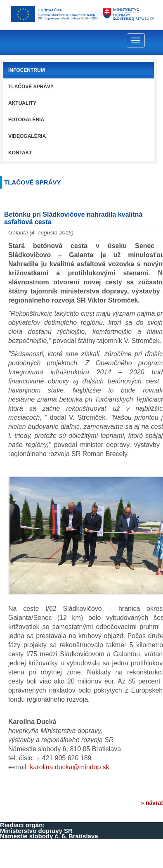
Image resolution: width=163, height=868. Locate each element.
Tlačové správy (31, 87)
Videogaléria (27, 136)
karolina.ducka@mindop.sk (69, 767)
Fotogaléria (26, 120)
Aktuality (22, 103)
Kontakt (20, 153)
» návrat (152, 803)
